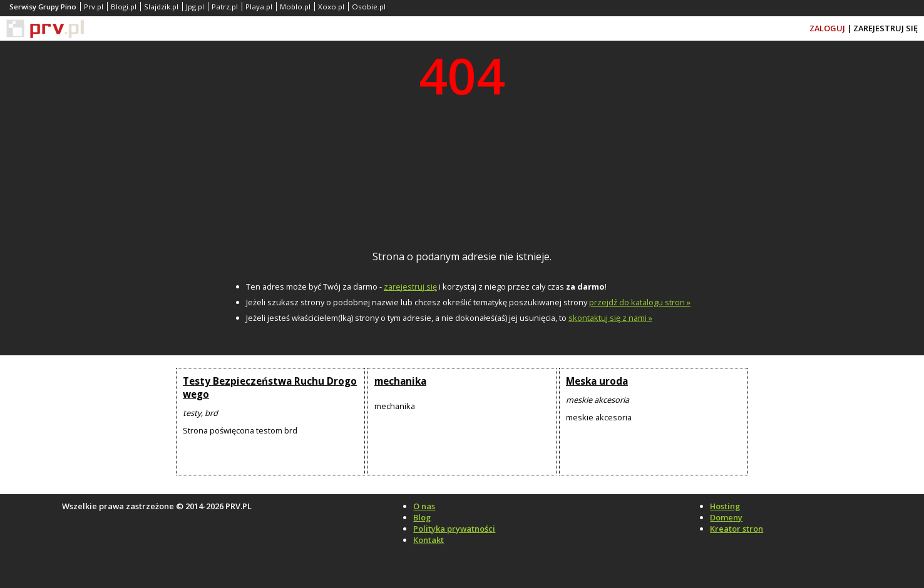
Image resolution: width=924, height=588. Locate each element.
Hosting (725, 506)
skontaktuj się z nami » (610, 318)
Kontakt (429, 540)
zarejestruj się (410, 286)
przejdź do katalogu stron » (640, 302)
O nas (424, 506)
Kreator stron (737, 529)
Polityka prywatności (454, 529)
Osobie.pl (369, 7)
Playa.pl (259, 7)
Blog (422, 517)
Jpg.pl (195, 7)
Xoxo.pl (331, 7)
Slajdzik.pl (161, 7)
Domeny (726, 517)
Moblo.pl (295, 7)
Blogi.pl (124, 7)
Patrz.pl (225, 7)
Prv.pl (94, 7)
